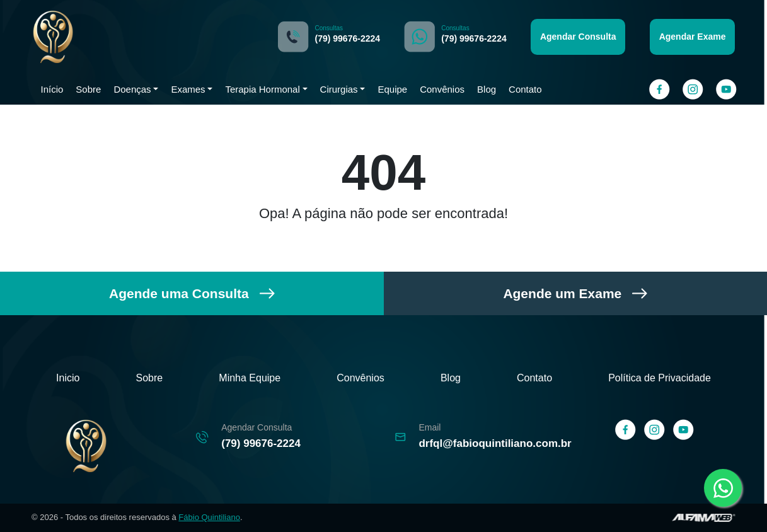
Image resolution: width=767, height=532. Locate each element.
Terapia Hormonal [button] (261, 89)
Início (53, 89)
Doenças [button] (133, 89)
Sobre (89, 89)
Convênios (441, 89)
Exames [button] (187, 89)
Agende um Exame (575, 293)
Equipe (392, 89)
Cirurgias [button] (338, 89)
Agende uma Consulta (192, 293)
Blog (486, 89)
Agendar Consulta (579, 37)
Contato (526, 89)
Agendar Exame (692, 37)
